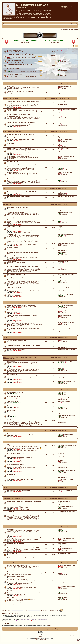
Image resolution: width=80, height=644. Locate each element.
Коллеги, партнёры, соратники (16, 340)
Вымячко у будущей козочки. (65, 315)
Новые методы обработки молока (66, 288)
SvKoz (59, 573)
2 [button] (75, 46)
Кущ (59, 60)
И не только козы (30, 63)
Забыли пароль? (45, 610)
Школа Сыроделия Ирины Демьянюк (18, 490)
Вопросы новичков (13, 280)
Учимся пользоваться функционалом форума (18, 53)
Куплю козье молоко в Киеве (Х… (66, 591)
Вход (4, 608)
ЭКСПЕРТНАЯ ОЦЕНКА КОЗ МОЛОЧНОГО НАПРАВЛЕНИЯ (17, 302)
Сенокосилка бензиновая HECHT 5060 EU (20, 65)
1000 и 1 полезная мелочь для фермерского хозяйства (24, 346)
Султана (60, 136)
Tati (58, 74)
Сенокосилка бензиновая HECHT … (67, 179)
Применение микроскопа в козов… (66, 465)
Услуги (9, 586)
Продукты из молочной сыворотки (21, 510)
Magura (59, 214)
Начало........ (11, 529)
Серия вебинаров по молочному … (67, 156)
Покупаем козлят (12, 374)
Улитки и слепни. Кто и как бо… (66, 479)
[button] (77, 46)
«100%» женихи (61, 368)
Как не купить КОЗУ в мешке (65, 362)
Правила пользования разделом (17, 565)
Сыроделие (10, 511)
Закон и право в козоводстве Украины (19, 167)
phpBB (37, 638)
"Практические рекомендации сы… (67, 512)
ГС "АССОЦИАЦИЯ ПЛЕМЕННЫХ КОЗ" (12, 131)
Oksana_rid (16, 398)
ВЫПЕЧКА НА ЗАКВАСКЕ (64, 402)
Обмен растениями (62, 597)
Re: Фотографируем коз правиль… (66, 310)
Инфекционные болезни (14, 470)
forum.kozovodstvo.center (32, 52)
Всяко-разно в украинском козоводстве (19, 381)
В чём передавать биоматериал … (66, 434)
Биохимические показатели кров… (66, 475)
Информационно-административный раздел (21, 135)
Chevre (32, 426)
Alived (59, 244)
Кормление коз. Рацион (14, 226)
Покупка (9, 591)
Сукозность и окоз (12, 243)
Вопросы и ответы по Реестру (65, 139)
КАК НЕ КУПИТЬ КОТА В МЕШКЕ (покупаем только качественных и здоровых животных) (20, 358)
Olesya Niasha (61, 363)
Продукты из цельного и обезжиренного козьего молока (24, 501)
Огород (26, 425)
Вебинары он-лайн (13, 161)
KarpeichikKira (61, 236)
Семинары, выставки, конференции (18, 156)
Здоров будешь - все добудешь (17, 349)
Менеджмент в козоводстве (15, 212)
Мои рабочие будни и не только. (66, 420)
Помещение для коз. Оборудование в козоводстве (22, 267)
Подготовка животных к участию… (66, 144)
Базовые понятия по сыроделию (32, 519)
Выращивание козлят (13, 248)
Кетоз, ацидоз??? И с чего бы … (66, 192)
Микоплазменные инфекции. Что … (67, 445)
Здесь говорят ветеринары (15, 465)
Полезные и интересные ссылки (66, 208)
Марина (9, 71)
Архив (9, 420)
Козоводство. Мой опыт (26, 422)
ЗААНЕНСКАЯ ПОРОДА (14, 69)
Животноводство (36, 556)
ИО (25, 241)
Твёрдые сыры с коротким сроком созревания (23, 516)
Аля (59, 376)
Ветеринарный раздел (9, 442)
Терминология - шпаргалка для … (66, 86)
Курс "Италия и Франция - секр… (66, 491)
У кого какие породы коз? (15, 220)
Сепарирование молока (64, 502)
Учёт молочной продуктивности (17, 322)
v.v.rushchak (61, 476)
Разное (12, 67)
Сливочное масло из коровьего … (66, 572)
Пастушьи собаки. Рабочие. (15, 60)
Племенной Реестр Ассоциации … (66, 135)
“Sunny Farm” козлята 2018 (64, 406)
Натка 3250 (38, 421)
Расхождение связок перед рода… (66, 197)
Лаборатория (11, 475)
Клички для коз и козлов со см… (66, 294)
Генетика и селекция (19, 240)
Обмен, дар (10, 597)
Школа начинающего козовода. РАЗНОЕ (19, 196)
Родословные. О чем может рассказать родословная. (23, 329)
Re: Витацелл (61, 460)
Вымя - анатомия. (62, 252)
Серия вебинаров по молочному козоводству (21, 55)
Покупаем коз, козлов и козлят (16, 274)
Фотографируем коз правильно (17, 310)
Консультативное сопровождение (66, 586)
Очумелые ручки (11, 557)
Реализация (11, 572)
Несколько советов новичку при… (66, 275)
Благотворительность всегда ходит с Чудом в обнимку (24, 102)
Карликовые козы (62, 411)
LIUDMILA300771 (17, 403)
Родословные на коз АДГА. (64, 329)
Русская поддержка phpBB (40, 640)
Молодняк (30, 241)
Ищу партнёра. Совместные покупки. (18, 580)
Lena (14, 412)
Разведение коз (12, 234)
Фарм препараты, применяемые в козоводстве (25, 451)
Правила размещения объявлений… (67, 565)
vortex (59, 111)
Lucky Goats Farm (12, 401)
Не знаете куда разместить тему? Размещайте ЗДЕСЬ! (24, 548)
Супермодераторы (21, 621)
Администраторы (11, 621)
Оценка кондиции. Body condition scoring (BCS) (21, 305)
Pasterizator (61, 289)
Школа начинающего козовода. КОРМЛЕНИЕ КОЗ (22, 192)
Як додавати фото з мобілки (16, 51)
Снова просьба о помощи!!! (65, 102)
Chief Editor (61, 567)
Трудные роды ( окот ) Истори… (66, 243)
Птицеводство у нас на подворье (27, 423)
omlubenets (60, 513)
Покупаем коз (11, 361)
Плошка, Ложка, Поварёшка (15, 543)
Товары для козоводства (15, 288)
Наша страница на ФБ (63, 149)
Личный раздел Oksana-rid (15, 397)
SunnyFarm (10, 406)
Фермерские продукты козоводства (13, 498)
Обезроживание (17, 265)
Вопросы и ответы (13, 172)
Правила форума (12, 109)
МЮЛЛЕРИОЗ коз (62, 454)
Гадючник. (60, 529)
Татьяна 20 (60, 323)
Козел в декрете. (62, 392)
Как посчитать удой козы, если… (66, 322)
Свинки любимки (18, 425)
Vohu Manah (16, 422)
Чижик (9, 52)
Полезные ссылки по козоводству (17, 208)
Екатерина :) (61, 407)
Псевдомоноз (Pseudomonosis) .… (66, 470)
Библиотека (11, 86)
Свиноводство (21, 557)
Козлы (14, 241)
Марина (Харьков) (23, 421)
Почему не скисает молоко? (65, 548)
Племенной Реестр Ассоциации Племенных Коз (22, 139)
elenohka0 (60, 163)
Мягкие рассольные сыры (20, 515)
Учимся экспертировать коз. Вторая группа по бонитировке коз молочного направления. (21, 92)
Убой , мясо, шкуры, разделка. (65, 280)
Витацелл (60, 580)
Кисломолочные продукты (15, 506)
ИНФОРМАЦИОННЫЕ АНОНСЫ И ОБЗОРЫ (20, 148)
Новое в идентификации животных (67, 167)
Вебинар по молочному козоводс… (67, 162)
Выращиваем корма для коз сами (21, 232)
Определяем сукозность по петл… (66, 234)
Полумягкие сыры (32, 515)
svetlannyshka (61, 249)
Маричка (60, 581)
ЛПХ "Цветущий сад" (24, 426)
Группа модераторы (17, 108)
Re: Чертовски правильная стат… (66, 538)
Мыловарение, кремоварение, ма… (67, 415)
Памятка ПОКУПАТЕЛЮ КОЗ (65, 172)
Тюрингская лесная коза (14, 74)
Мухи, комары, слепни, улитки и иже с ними (20, 479)
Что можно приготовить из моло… (66, 506)
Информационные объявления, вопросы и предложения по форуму (20, 115)
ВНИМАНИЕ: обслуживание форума (67, 115)
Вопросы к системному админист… (67, 110)
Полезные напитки (62, 544)
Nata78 (16, 421)
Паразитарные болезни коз (15, 454)
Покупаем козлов (12, 368)
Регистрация (10, 608)
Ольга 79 (32, 421)
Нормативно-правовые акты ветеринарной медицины (23, 451)
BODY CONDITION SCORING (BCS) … (67, 305)
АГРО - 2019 (10, 144)
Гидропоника (61, 227)
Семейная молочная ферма (65, 212)
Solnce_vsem (16, 407)
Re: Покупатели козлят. (63, 375)
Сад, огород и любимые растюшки (22, 556)
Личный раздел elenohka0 (15, 392)
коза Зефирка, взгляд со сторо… (66, 397)
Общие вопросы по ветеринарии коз (18, 445)
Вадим (10, 422)
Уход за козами (11, 261)
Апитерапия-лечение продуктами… (67, 350)
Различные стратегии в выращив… (67, 248)
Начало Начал (11, 411)
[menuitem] (5, 23)
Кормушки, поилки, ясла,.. (64, 267)
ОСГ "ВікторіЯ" (33, 425)
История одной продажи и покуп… (66, 381)
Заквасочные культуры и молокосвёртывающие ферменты (21, 518)
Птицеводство (37, 557)
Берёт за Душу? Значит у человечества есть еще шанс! (24, 538)
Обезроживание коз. (63, 262)
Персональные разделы (10, 389)
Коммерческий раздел (9, 562)
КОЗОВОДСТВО (31, 71)
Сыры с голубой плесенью (14, 520)
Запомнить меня (54, 610)
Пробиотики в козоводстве (15, 460)
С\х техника (29, 557)
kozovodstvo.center (7, 19)
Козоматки (19, 241)
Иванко (50, 625)
